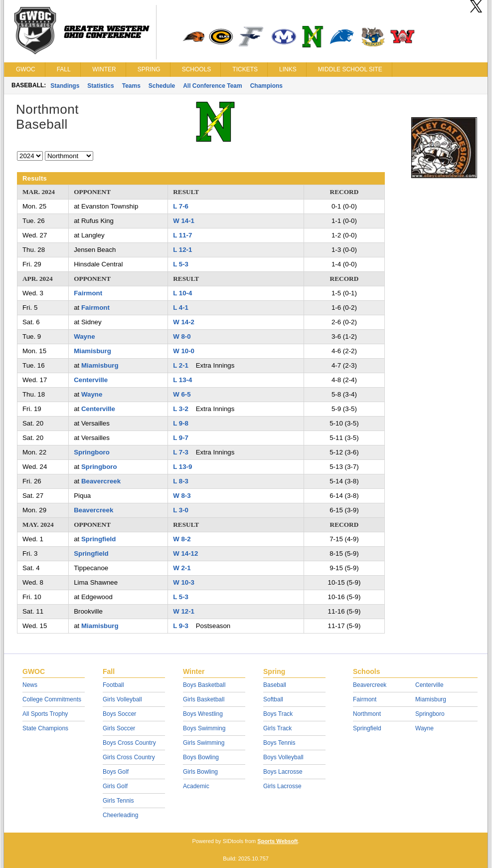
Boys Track (278, 714)
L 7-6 (181, 206)
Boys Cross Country (129, 743)
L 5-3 (181, 264)
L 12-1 (182, 250)
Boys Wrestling (203, 714)
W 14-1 (184, 221)
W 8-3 (182, 496)
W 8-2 (182, 539)
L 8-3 (181, 481)
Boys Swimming (204, 728)
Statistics (100, 86)
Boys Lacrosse (283, 772)
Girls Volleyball (122, 699)
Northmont (367, 714)
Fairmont (88, 293)
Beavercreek (101, 481)
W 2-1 (182, 568)
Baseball (275, 685)
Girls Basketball (204, 699)
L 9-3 (181, 626)
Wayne (84, 336)
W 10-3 (184, 582)
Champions (266, 86)
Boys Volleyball (283, 757)
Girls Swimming (204, 743)
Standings (65, 86)
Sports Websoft (277, 841)
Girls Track (277, 728)
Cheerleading (120, 815)
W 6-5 (182, 394)
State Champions (45, 728)
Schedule (162, 86)
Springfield (98, 539)
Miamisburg (92, 351)
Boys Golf (116, 772)
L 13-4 (182, 380)
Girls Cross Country (129, 757)
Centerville (91, 380)
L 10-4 (182, 293)
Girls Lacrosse (282, 786)
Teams (131, 86)
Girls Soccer (119, 728)
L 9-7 (181, 438)
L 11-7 (182, 235)
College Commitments (52, 699)
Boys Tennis (279, 743)
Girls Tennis (118, 801)
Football (113, 685)
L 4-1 (181, 308)
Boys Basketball (204, 685)
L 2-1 (181, 365)
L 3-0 (181, 510)
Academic (196, 786)
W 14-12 (185, 553)
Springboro (92, 452)
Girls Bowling (200, 772)
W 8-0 (182, 336)
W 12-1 (184, 611)
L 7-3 (181, 452)
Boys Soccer (119, 714)
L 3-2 (181, 409)
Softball (273, 699)
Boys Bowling (201, 757)
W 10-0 (184, 351)
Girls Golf (115, 786)
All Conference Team (212, 86)
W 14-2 (184, 322)
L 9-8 (181, 423)
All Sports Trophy (45, 714)
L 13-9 (182, 467)
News (30, 685)
